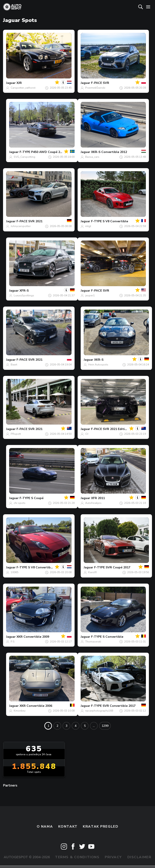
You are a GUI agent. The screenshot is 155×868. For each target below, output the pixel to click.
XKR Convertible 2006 (36, 706)
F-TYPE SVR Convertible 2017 (113, 706)
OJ (87, 434)
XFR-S (24, 291)
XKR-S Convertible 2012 (109, 152)
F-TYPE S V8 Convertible (110, 221)
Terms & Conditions (77, 857)
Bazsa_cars (92, 157)
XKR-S (99, 360)
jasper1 (90, 295)
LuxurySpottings (24, 295)
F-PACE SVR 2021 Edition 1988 (114, 429)
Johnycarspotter (21, 226)
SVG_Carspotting (24, 157)
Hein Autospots (98, 365)
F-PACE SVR (100, 83)
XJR (19, 83)
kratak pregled (101, 827)
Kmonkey (20, 711)
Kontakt (68, 827)
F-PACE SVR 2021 (29, 221)
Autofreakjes (93, 503)
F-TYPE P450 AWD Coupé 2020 (42, 152)
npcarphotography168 (99, 711)
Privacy (113, 857)
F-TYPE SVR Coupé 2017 (112, 567)
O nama (45, 827)
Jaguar (11, 83)
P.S (13, 642)
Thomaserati (93, 642)
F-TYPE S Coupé (32, 498)
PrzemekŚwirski (95, 88)
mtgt (88, 226)
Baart (14, 365)
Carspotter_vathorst (23, 88)
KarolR (92, 572)
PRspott (16, 434)
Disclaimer (139, 857)
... (94, 726)
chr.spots (20, 503)
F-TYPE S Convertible (107, 637)
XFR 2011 (98, 498)
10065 (14, 572)
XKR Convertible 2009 (33, 637)
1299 (105, 726)
